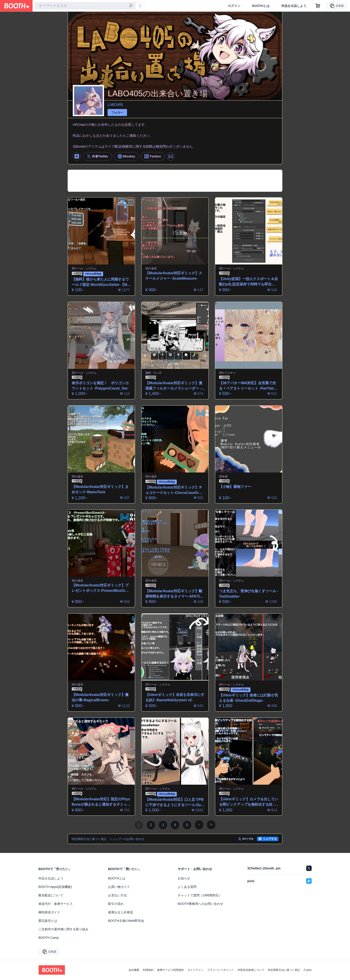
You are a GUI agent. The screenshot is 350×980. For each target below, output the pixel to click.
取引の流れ (116, 904)
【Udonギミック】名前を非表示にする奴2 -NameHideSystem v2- (175, 697)
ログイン (234, 6)
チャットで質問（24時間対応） (200, 895)
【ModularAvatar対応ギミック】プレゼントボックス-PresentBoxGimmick (100, 588)
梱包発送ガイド (49, 912)
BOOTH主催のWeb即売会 (126, 921)
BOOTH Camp (49, 938)
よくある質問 (187, 887)
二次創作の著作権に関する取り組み (63, 929)
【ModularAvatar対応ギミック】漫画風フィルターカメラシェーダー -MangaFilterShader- (175, 386)
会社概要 (134, 970)
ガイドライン (196, 970)
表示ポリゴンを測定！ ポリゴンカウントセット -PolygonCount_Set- (100, 386)
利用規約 (148, 970)
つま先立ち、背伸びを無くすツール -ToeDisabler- (249, 594)
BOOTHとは (261, 6)
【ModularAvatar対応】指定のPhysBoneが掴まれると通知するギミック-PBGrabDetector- (101, 802)
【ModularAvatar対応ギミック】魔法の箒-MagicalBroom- (100, 697)
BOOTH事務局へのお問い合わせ (200, 904)
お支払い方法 (117, 895)
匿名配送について (51, 895)
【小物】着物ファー (235, 487)
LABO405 (115, 105)
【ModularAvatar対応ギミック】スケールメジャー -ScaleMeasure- (174, 276)
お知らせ (184, 878)
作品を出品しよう (294, 6)
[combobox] (85, 6)
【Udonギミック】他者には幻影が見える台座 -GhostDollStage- (249, 698)
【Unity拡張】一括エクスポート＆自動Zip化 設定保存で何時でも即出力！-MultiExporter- (248, 282)
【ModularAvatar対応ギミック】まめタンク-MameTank (100, 489)
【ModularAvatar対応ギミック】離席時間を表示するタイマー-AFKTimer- (174, 594)
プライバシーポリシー (221, 970)
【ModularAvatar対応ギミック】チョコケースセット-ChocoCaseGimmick (174, 490)
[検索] (131, 6)
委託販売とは (48, 921)
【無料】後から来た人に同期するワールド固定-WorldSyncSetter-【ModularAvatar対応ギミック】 (100, 282)
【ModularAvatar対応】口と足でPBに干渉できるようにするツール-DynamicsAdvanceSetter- (175, 803)
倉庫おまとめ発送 (121, 912)
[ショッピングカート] (318, 6)
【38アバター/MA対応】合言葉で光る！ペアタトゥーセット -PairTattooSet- (248, 386)
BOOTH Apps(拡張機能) (55, 887)
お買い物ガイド (119, 887)
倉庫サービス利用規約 (171, 970)
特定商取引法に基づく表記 (284, 970)
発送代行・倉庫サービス (56, 904)
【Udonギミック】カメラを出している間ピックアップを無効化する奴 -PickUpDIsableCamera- (249, 802)
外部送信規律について (251, 970)
